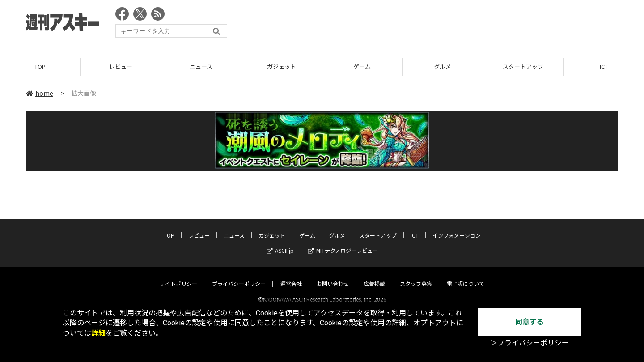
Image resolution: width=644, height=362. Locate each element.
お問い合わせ (333, 276)
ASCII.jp (280, 243)
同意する (530, 322)
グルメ (443, 67)
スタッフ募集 (416, 276)
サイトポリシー (178, 276)
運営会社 (291, 276)
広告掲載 (374, 276)
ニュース (201, 67)
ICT (604, 67)
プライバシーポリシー (239, 276)
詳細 (98, 333)
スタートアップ (523, 67)
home (40, 94)
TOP (40, 67)
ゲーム (362, 67)
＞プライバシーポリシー (530, 343)
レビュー (121, 67)
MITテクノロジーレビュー (343, 243)
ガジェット (282, 67)
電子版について (466, 276)
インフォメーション (457, 228)
